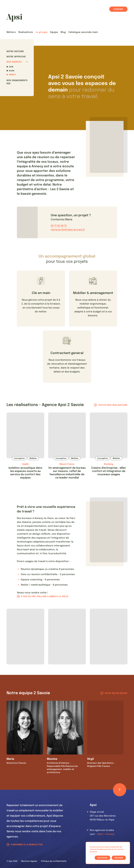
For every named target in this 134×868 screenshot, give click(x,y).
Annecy (12, 75)
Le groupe (41, 32)
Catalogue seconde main (83, 32)
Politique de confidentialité (54, 861)
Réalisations (26, 32)
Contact (118, 9)
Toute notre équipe (116, 693)
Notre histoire (15, 52)
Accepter (102, 858)
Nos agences (17, 62)
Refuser (119, 858)
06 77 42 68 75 (59, 226)
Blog (63, 32)
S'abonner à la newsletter (27, 845)
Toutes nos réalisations (113, 405)
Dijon (12, 71)
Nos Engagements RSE (17, 82)
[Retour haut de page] (120, 790)
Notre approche (16, 57)
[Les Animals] (14, 18)
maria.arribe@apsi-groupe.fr (68, 230)
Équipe (54, 32)
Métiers (11, 32)
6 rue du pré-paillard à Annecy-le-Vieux (45, 597)
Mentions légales (29, 861)
